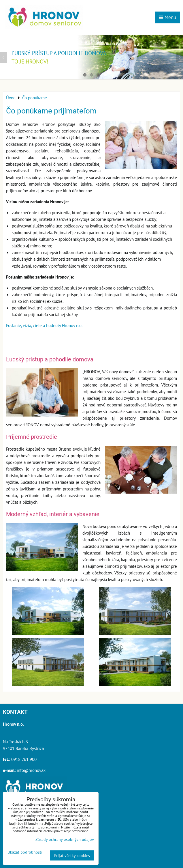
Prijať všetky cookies (72, 855)
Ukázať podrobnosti (25, 852)
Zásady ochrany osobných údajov (65, 839)
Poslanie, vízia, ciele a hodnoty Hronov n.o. (44, 325)
